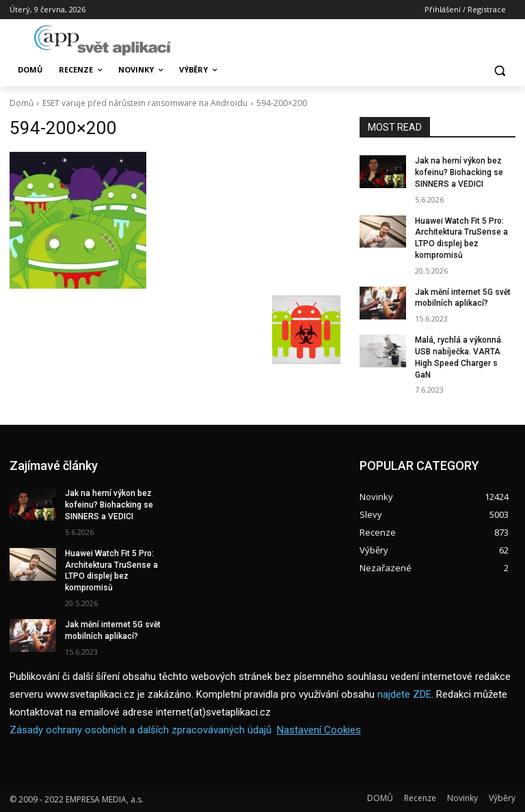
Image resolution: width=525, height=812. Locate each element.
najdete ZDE (404, 694)
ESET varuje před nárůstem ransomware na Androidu (145, 103)
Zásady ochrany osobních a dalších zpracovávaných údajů (140, 730)
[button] (499, 70)
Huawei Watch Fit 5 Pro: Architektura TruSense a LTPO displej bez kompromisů (111, 571)
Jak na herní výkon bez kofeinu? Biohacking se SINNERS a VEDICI (459, 172)
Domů (22, 103)
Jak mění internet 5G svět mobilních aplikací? (463, 298)
